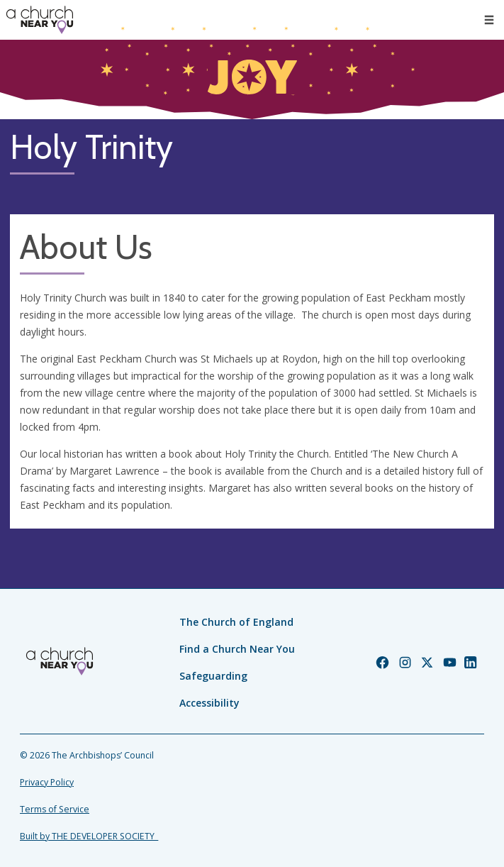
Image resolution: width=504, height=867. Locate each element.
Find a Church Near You (237, 649)
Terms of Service (55, 809)
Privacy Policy (47, 782)
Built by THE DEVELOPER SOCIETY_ (89, 836)
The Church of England (236, 622)
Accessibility (209, 703)
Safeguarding (213, 676)
